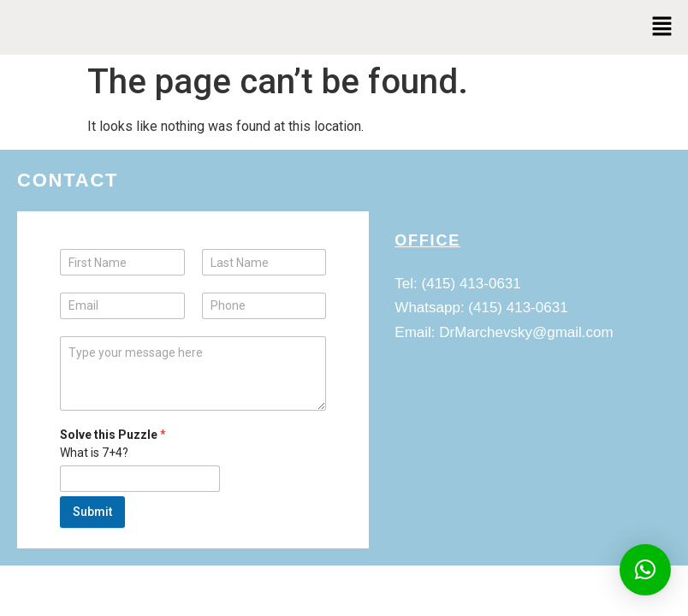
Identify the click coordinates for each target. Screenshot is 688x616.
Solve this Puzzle (113, 435)
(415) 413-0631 (472, 284)
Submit (92, 512)
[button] (662, 27)
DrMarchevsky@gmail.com (526, 332)
